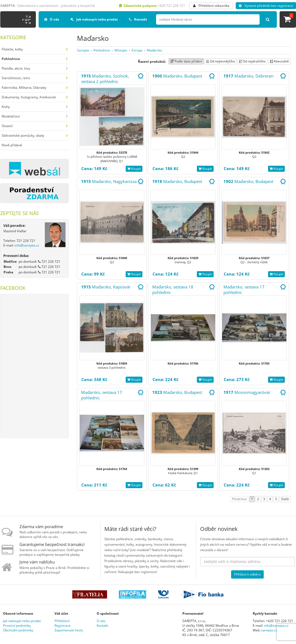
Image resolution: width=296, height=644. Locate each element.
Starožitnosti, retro (16, 78)
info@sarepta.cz (27, 245)
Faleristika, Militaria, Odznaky (24, 88)
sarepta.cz (269, 630)
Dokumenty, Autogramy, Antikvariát (29, 97)
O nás (52, 19)
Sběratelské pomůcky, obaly (23, 135)
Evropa (137, 50)
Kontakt (138, 19)
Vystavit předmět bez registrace (266, 6)
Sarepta (83, 50)
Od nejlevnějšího (221, 61)
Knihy (6, 107)
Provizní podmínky (17, 626)
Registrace (63, 626)
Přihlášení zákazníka (211, 6)
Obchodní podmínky (18, 630)
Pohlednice (102, 50)
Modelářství (11, 116)
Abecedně (279, 61)
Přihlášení (62, 621)
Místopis (121, 50)
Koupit (134, 169)
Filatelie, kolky (12, 49)
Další (285, 499)
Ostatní (7, 126)
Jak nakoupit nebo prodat (94, 19)
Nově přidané (12, 145)
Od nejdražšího (252, 61)
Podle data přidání (186, 61)
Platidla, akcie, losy (16, 68)
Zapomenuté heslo (69, 630)
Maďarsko (154, 50)
